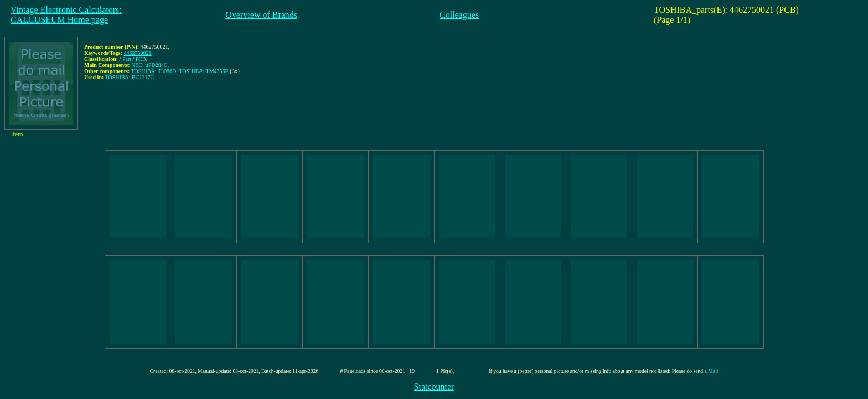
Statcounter (434, 387)
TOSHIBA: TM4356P (203, 71)
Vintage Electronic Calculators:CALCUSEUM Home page (66, 15)
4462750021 (138, 53)
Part (127, 59)
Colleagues (459, 15)
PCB (141, 59)
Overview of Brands (261, 15)
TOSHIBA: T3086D (154, 71)
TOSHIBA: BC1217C (130, 77)
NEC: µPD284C (149, 65)
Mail (713, 371)
